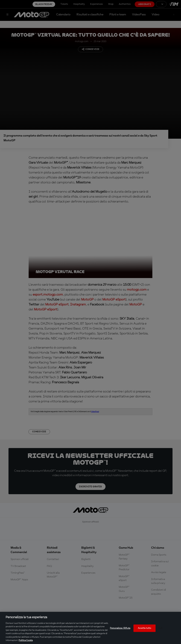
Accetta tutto (145, 628)
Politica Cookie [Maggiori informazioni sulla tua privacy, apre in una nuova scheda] (26, 640)
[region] (90, 628)
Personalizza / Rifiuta (120, 628)
